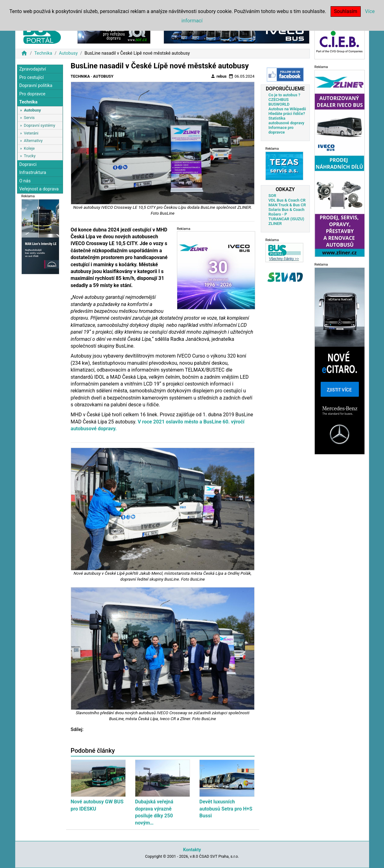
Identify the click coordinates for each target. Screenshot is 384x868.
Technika (43, 53)
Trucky (30, 156)
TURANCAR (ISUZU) (286, 219)
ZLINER (275, 224)
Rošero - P (278, 214)
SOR (272, 196)
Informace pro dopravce (281, 130)
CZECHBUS (279, 100)
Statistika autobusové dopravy (286, 121)
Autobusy (68, 53)
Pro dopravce (32, 94)
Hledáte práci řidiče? (287, 114)
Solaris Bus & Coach (287, 210)
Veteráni (31, 133)
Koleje (29, 148)
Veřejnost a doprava (39, 189)
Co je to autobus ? (285, 95)
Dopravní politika (36, 86)
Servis (29, 118)
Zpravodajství (33, 69)
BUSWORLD (279, 104)
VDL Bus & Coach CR (287, 200)
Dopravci (28, 164)
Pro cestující (32, 78)
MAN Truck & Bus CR (287, 205)
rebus (219, 76)
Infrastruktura (33, 173)
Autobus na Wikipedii (287, 109)
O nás (25, 181)
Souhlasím (346, 11)
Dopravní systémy (40, 125)
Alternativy (33, 141)
